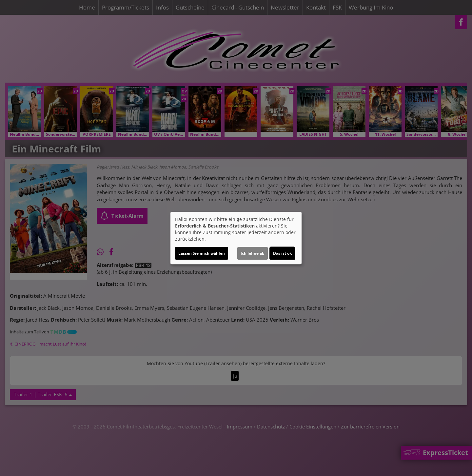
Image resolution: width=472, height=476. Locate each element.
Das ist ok (282, 253)
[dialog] (236, 238)
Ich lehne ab (253, 253)
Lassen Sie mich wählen (202, 253)
